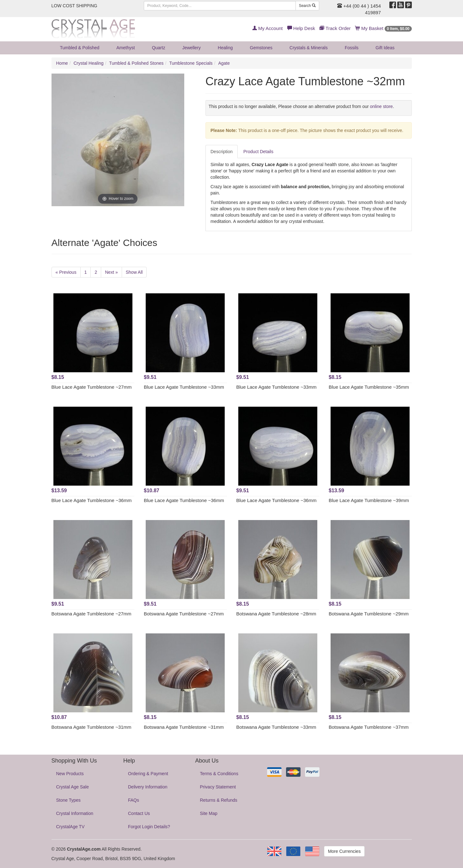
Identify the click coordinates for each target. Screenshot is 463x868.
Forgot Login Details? (149, 827)
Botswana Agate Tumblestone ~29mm (369, 614)
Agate (224, 63)
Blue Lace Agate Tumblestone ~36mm (92, 500)
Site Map (209, 813)
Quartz (159, 48)
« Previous (66, 272)
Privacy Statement (218, 787)
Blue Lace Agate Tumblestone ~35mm (369, 387)
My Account (268, 28)
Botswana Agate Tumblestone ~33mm (276, 727)
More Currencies (344, 851)
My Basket (384, 28)
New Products (70, 774)
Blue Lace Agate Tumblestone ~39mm (369, 500)
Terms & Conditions (219, 774)
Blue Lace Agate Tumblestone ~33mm (184, 387)
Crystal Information (75, 813)
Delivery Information (148, 787)
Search (307, 6)
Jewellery (192, 48)
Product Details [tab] (258, 152)
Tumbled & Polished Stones (136, 63)
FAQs (134, 800)
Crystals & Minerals (309, 48)
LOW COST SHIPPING (74, 6)
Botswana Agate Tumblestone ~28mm (276, 614)
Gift (385, 48)
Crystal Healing (89, 63)
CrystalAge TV (70, 827)
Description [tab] (222, 152)
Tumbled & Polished (80, 48)
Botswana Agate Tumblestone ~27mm (91, 614)
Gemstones (261, 48)
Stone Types (69, 800)
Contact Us (139, 813)
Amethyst (125, 48)
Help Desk (301, 28)
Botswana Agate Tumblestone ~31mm (91, 727)
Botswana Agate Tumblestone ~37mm (369, 727)
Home (62, 63)
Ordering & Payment (148, 774)
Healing (225, 48)
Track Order (335, 28)
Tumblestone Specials (191, 63)
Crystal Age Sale (73, 787)
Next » (111, 272)
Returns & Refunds (219, 800)
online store (381, 106)
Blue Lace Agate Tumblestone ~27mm (92, 387)
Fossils (352, 48)
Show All (134, 272)
